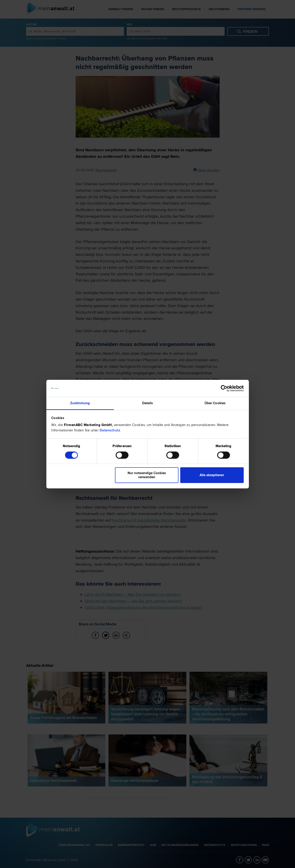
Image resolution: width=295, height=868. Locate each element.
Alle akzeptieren (212, 475)
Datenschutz (110, 431)
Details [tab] (148, 403)
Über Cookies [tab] (215, 403)
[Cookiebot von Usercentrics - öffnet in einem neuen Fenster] (224, 388)
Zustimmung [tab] (80, 403)
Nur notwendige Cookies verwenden (147, 475)
